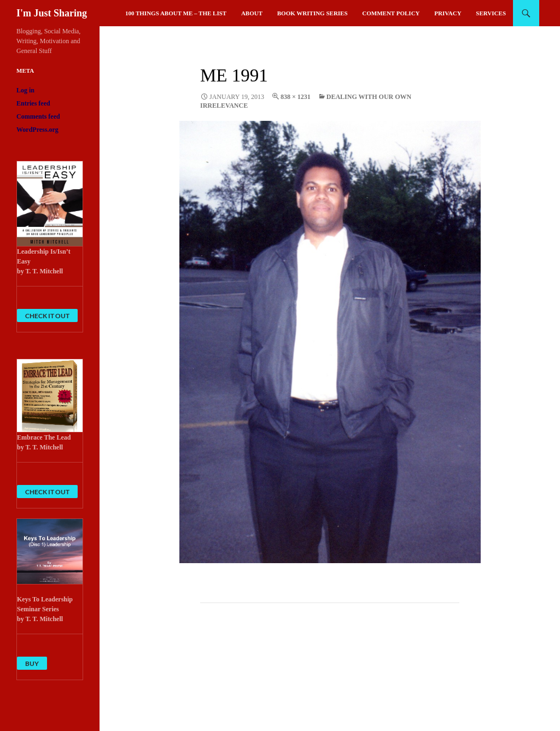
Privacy (448, 13)
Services (491, 13)
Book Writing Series (313, 13)
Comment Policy (391, 13)
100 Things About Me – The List (176, 13)
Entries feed (33, 103)
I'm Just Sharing (52, 13)
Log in (25, 90)
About (252, 13)
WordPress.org (37, 130)
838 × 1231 (296, 97)
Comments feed (38, 116)
